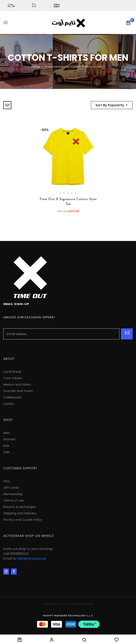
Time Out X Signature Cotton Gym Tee (68, 202)
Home (36, 67)
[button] (128, 23)
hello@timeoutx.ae (31, 559)
